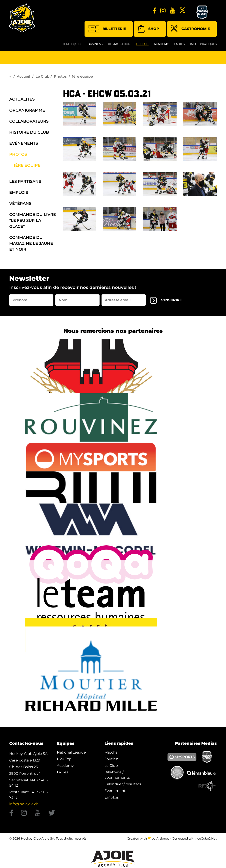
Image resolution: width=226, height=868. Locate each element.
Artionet (163, 838)
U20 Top (64, 759)
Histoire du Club (29, 132)
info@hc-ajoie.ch (24, 804)
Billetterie (107, 29)
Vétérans (20, 204)
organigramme (27, 110)
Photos (60, 76)
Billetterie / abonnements (117, 775)
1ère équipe (73, 44)
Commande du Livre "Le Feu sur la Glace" (33, 221)
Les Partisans (25, 181)
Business (95, 44)
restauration (119, 44)
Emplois (19, 193)
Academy (161, 44)
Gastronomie (190, 29)
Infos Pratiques (203, 44)
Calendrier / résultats (123, 784)
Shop (148, 29)
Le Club (142, 44)
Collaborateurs (29, 121)
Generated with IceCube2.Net (194, 838)
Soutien (111, 759)
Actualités (22, 99)
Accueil (24, 76)
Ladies (179, 44)
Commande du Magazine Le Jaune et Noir (31, 243)
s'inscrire (166, 300)
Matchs (111, 752)
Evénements (24, 143)
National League (71, 752)
